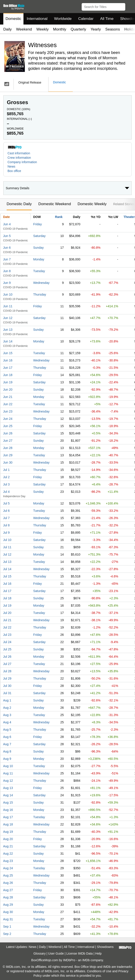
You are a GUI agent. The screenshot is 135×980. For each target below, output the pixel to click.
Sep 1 (7, 927)
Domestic (13, 19)
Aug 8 (7, 751)
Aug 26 (8, 883)
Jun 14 (8, 341)
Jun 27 (8, 441)
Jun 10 (8, 294)
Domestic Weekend (55, 204)
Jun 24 (8, 419)
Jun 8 (7, 271)
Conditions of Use (99, 971)
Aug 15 (8, 802)
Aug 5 (7, 730)
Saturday (39, 236)
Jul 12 (7, 554)
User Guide (56, 953)
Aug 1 (7, 700)
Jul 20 (7, 613)
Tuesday (39, 271)
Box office (14, 171)
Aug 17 (8, 817)
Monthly (60, 29)
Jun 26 (8, 433)
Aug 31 (8, 919)
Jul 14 (7, 569)
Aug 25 (8, 875)
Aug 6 (7, 737)
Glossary (40, 953)
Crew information (19, 158)
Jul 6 (6, 511)
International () (19, 119)
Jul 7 (6, 518)
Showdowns (105, 947)
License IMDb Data (80, 953)
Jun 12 (8, 318)
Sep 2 (7, 934)
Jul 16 (7, 584)
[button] (130, 6)
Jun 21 (8, 397)
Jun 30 (8, 462)
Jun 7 (7, 259)
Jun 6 (7, 248)
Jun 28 (8, 448)
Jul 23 (7, 635)
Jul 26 (7, 657)
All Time (107, 19)
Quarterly (78, 29)
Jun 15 (8, 353)
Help (98, 953)
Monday (39, 259)
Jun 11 (8, 306)
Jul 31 (7, 693)
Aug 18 (8, 824)
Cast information (19, 153)
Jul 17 (7, 591)
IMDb (86, 960)
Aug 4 (7, 722)
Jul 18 (7, 598)
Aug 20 (8, 839)
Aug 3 (7, 715)
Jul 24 (7, 642)
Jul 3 (6, 484)
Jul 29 (7, 678)
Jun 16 (8, 360)
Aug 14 (8, 795)
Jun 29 (8, 455)
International (37, 19)
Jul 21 (7, 620)
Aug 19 (8, 832)
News (11, 166)
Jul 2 (6, 477)
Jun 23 (8, 411)
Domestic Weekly (92, 204)
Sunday (38, 248)
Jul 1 (6, 470)
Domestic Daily (19, 204)
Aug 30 (8, 912)
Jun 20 (8, 390)
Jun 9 (7, 283)
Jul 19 (7, 606)
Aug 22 (8, 854)
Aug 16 (8, 810)
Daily (8, 29)
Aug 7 (7, 744)
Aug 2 (7, 708)
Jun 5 (7, 236)
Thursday (40, 294)
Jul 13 (7, 562)
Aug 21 (8, 846)
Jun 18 (8, 375)
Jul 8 (6, 525)
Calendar (86, 19)
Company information (22, 162)
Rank (59, 217)
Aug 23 (8, 861)
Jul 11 (7, 547)
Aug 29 (8, 905)
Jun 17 (8, 368)
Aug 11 (8, 773)
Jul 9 (6, 533)
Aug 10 (8, 766)
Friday (38, 224)
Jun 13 (8, 330)
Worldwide (63, 19)
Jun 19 (8, 382)
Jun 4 (7, 224)
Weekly (42, 29)
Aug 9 (7, 759)
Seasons (113, 29)
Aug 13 (8, 788)
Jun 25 (8, 426)
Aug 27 (8, 890)
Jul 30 (7, 686)
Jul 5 (6, 503)
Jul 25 (7, 649)
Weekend (24, 29)
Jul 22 (7, 627)
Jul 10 (7, 540)
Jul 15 (7, 576)
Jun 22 (8, 404)
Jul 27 (7, 664)
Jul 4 (6, 492)
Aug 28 (8, 897)
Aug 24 (8, 868)
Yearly (96, 29)
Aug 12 (8, 781)
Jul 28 (7, 671)
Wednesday (41, 283)
